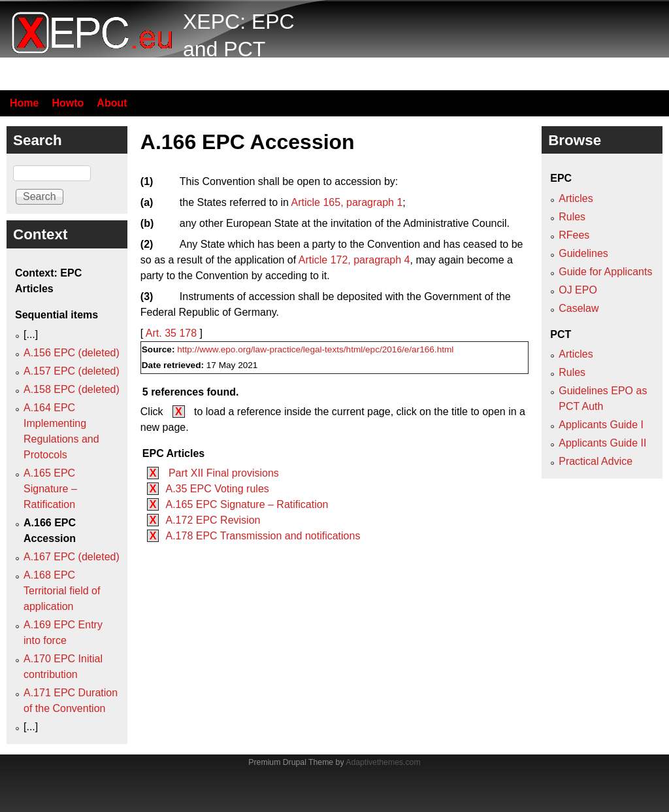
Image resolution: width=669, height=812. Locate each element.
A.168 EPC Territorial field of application (62, 591)
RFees (574, 235)
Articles (576, 198)
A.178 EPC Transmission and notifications (263, 536)
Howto (68, 103)
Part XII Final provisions (222, 473)
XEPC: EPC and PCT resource (239, 49)
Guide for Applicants (605, 272)
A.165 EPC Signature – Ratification (247, 504)
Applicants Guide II (602, 443)
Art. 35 (161, 333)
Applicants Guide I (601, 425)
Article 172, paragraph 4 (354, 260)
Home (24, 103)
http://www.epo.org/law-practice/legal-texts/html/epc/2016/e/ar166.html (315, 349)
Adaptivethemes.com (383, 762)
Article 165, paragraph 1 (347, 202)
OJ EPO (578, 290)
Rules (572, 217)
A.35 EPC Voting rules (217, 489)
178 (188, 333)
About (112, 103)
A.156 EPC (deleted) (72, 353)
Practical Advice (596, 461)
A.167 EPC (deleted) (72, 557)
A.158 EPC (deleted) (72, 389)
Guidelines (583, 253)
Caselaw (579, 308)
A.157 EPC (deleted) (72, 371)
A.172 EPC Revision (213, 520)
